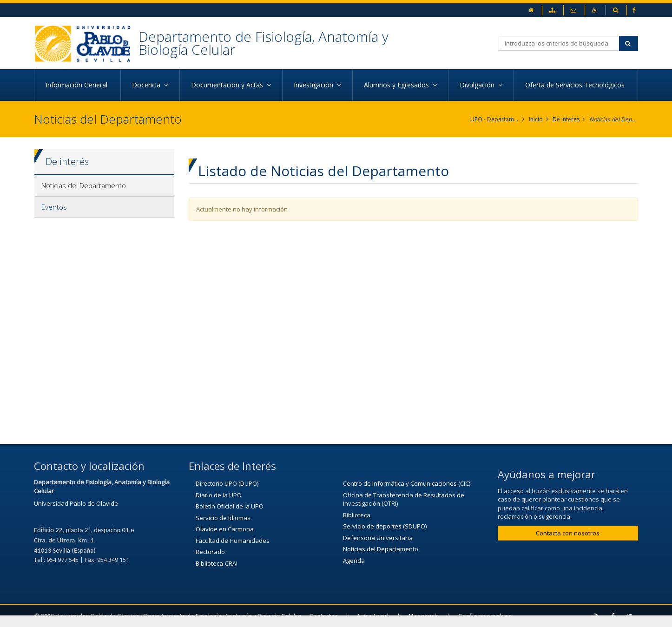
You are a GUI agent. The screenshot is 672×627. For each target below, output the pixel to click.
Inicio (536, 119)
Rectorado (210, 552)
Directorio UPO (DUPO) (227, 483)
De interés (566, 119)
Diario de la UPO (219, 495)
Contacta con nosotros (568, 533)
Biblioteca (357, 515)
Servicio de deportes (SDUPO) (385, 526)
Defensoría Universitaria (378, 538)
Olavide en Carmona (225, 529)
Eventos (54, 207)
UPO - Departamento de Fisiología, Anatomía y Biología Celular (495, 119)
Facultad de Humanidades (233, 541)
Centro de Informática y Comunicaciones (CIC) (407, 483)
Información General (77, 85)
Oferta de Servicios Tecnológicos (576, 85)
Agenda (354, 561)
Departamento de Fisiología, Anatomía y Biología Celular (264, 43)
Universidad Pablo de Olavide (76, 503)
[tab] (104, 186)
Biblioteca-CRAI (217, 563)
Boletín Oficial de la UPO (230, 506)
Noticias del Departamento (614, 119)
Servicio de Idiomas (223, 518)
